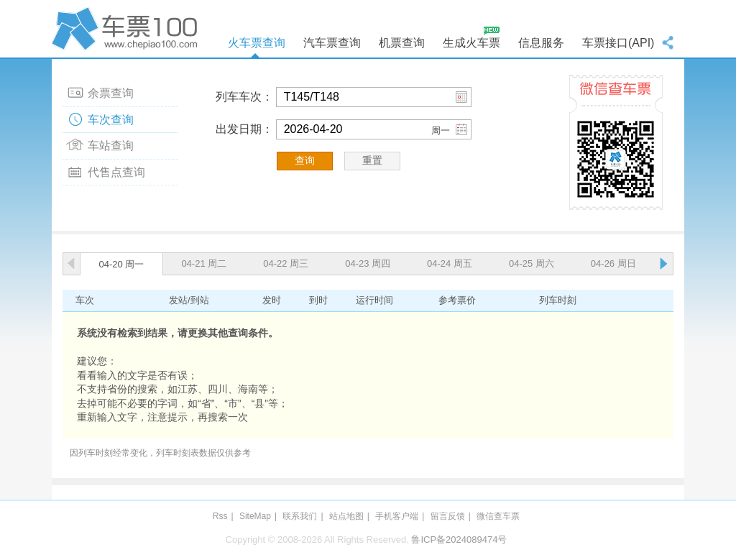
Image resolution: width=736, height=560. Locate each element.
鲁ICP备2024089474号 (459, 540)
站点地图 (346, 516)
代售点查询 (116, 172)
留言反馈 (448, 516)
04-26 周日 (613, 263)
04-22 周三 (286, 263)
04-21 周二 (204, 263)
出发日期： (244, 129)
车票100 (127, 29)
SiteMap (255, 516)
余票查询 (111, 93)
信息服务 (541, 43)
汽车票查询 (332, 43)
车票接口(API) (618, 43)
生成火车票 (471, 43)
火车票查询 (257, 43)
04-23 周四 (368, 263)
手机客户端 (397, 516)
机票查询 (402, 43)
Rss (220, 516)
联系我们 (300, 516)
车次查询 (111, 120)
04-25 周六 (532, 263)
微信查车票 (498, 516)
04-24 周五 (450, 263)
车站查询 (111, 146)
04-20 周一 (122, 264)
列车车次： (244, 97)
